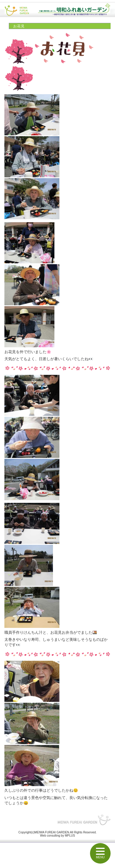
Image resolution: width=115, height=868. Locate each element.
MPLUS (70, 836)
